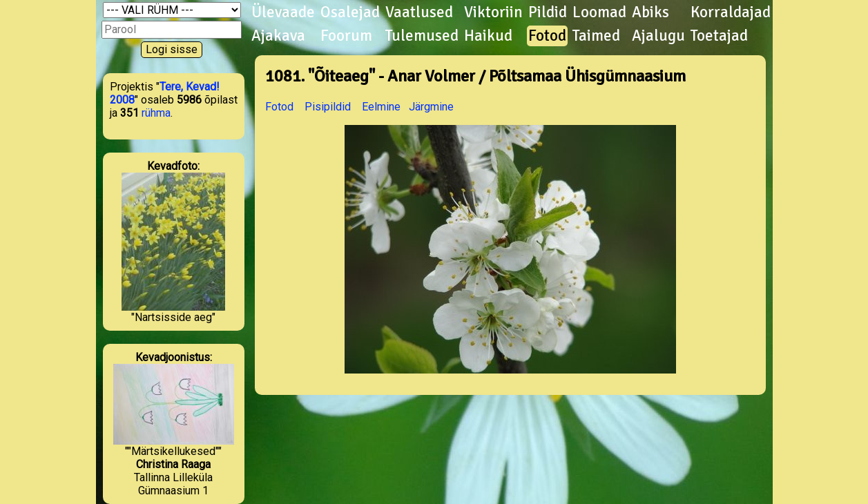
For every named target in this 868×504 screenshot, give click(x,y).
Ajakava (278, 36)
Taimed (596, 36)
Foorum (346, 36)
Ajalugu (658, 36)
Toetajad (719, 36)
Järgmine (431, 107)
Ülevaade (283, 12)
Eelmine (381, 107)
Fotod (547, 36)
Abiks (650, 12)
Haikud (488, 36)
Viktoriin (493, 12)
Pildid (548, 12)
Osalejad (350, 12)
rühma (156, 113)
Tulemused (422, 36)
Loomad (599, 12)
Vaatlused (419, 12)
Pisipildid (328, 107)
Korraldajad (731, 12)
